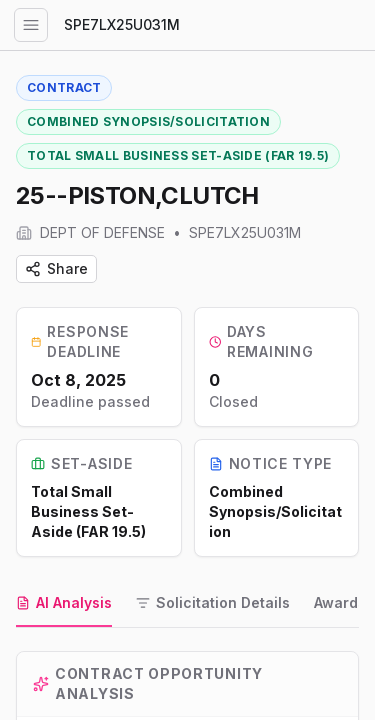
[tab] (64, 604)
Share (56, 268)
